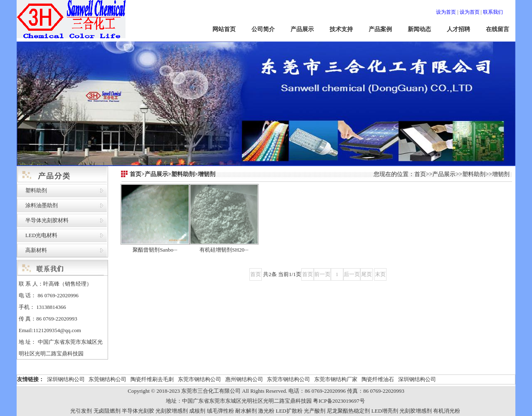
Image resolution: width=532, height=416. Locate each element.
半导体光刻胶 (138, 411)
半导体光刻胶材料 (47, 220)
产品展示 (302, 29)
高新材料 (36, 250)
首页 (420, 174)
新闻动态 (419, 29)
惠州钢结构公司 (244, 379)
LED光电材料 (41, 235)
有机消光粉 (447, 411)
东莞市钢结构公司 (199, 379)
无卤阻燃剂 (107, 411)
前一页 (322, 274)
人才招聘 (458, 29)
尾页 (367, 274)
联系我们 (493, 12)
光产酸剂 (315, 411)
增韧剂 (501, 174)
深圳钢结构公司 (66, 379)
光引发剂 (81, 411)
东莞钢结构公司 (107, 379)
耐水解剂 (246, 411)
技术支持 (341, 29)
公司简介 (263, 29)
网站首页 (224, 29)
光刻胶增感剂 (172, 411)
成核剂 (197, 411)
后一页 (352, 274)
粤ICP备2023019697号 (339, 401)
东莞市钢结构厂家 (336, 379)
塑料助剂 (36, 190)
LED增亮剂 (385, 411)
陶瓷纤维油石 (378, 379)
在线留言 (498, 29)
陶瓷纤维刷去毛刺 (152, 379)
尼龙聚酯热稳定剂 (348, 411)
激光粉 (266, 411)
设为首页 (446, 12)
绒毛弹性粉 (220, 411)
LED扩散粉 (289, 411)
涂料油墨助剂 (42, 205)
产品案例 (380, 29)
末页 (380, 274)
